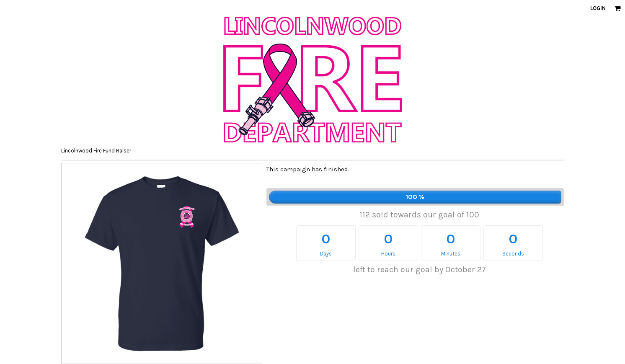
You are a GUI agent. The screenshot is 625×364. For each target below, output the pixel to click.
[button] (617, 8)
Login (598, 8)
